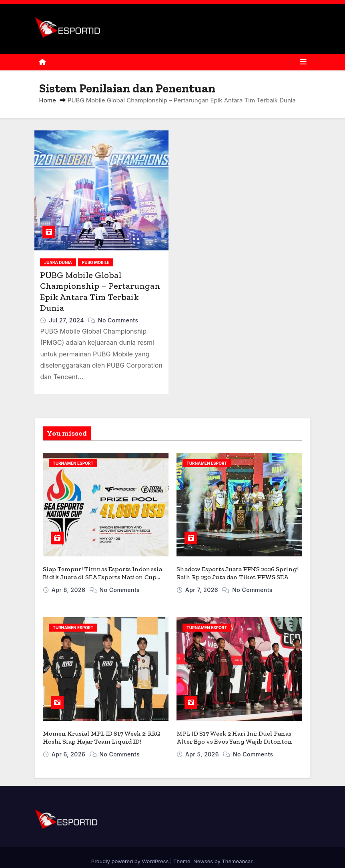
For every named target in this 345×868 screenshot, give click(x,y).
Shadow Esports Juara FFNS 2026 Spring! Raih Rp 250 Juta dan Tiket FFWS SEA (238, 569)
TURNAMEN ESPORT (73, 463)
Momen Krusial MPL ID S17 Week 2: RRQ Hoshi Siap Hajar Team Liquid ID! (102, 730)
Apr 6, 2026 (69, 747)
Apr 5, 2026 (203, 747)
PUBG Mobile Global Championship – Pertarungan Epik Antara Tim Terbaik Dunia (100, 292)
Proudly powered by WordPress (131, 854)
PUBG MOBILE (96, 262)
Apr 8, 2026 (69, 586)
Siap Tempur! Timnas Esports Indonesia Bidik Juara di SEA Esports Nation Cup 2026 (102, 573)
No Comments (118, 320)
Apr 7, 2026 (203, 586)
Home (48, 100)
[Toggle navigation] (303, 62)
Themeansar (237, 854)
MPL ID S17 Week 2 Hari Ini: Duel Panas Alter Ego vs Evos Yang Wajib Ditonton (234, 730)
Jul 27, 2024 (67, 320)
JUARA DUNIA (58, 262)
